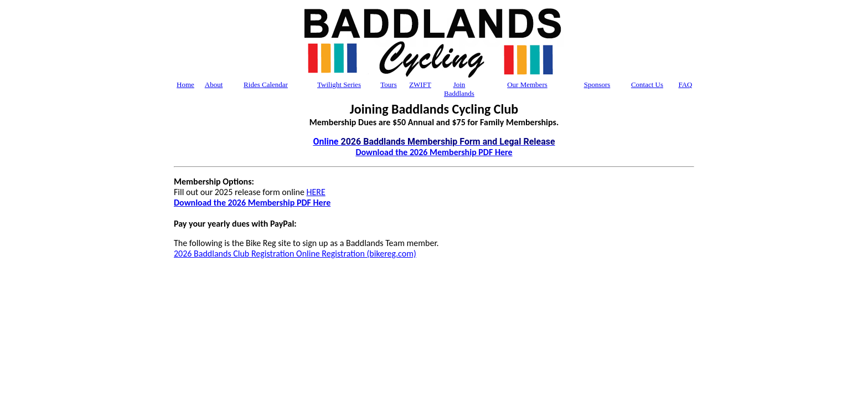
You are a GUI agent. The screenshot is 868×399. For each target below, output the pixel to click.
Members (527, 85)
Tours (388, 85)
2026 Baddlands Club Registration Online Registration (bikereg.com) (295, 254)
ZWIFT (420, 85)
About (214, 85)
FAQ (685, 85)
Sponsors (597, 85)
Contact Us (647, 85)
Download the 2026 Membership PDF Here (434, 152)
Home (185, 85)
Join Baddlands (459, 89)
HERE (316, 192)
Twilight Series (339, 85)
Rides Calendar (266, 85)
